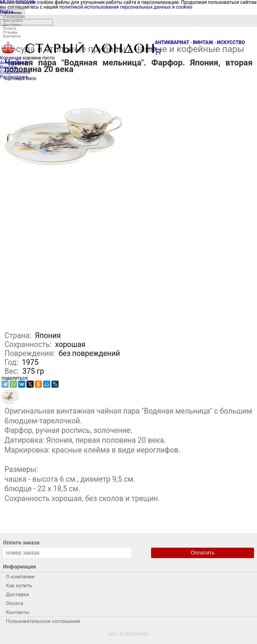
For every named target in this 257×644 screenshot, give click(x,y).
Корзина (9, 58)
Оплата (10, 28)
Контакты (12, 36)
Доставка (12, 25)
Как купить (13, 21)
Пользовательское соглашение (43, 621)
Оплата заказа (21, 542)
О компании (14, 17)
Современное (15, 72)
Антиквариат (15, 63)
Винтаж (8, 67)
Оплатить (203, 553)
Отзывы (10, 32)
